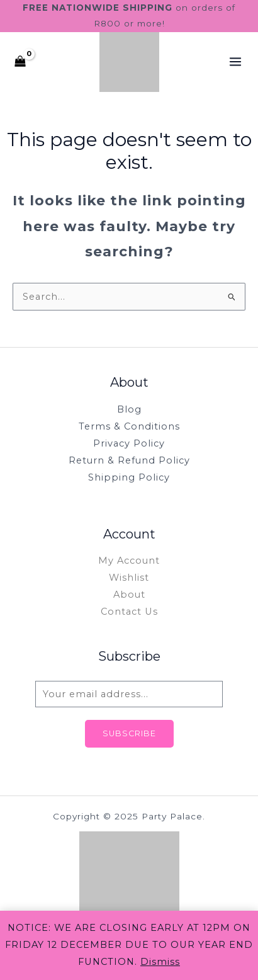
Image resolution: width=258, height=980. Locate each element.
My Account (129, 561)
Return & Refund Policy (129, 460)
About (129, 595)
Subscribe (129, 733)
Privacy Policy (129, 443)
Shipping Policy (129, 477)
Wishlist (129, 578)
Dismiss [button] (160, 962)
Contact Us (129, 612)
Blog (129, 409)
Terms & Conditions (129, 426)
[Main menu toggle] (235, 62)
